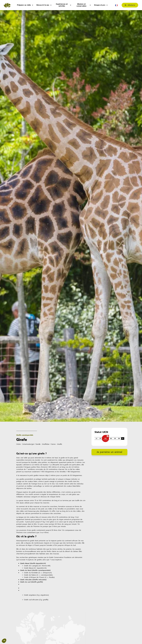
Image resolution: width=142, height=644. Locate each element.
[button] (18, 638)
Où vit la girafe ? (26, 537)
